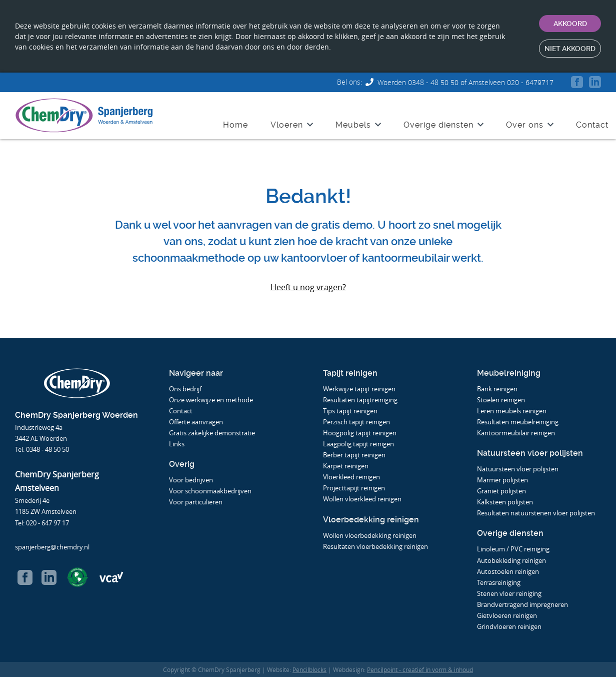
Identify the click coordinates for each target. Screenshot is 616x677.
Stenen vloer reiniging (509, 593)
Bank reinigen (497, 389)
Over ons (525, 122)
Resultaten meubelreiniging (518, 422)
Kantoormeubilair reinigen (516, 433)
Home (235, 122)
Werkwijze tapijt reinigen (359, 389)
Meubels (353, 122)
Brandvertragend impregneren (522, 604)
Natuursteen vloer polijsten (518, 469)
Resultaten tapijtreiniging (360, 400)
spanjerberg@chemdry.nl (52, 547)
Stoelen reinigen (501, 400)
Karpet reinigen (346, 466)
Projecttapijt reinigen (354, 488)
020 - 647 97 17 (47, 523)
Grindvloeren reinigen (509, 626)
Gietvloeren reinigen (507, 615)
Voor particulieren (196, 502)
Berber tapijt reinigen (354, 455)
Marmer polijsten (502, 480)
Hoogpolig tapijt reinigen (360, 433)
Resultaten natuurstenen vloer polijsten (536, 513)
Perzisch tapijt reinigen (356, 422)
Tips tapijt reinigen (350, 411)
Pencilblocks (309, 669)
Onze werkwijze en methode (211, 400)
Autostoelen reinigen (508, 571)
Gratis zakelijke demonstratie (212, 433)
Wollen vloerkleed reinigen (362, 499)
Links (177, 444)
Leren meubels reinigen (512, 411)
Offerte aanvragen (196, 422)
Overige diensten (438, 122)
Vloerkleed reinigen (351, 477)
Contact (592, 122)
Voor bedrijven (192, 480)
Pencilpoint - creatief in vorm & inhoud (420, 669)
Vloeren (287, 122)
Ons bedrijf (185, 389)
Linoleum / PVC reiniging (513, 549)
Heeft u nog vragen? (308, 287)
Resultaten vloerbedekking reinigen (375, 546)
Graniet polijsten (501, 491)
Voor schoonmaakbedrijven (211, 491)
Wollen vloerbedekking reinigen (370, 535)
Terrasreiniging (499, 582)
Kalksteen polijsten (505, 502)
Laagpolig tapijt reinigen (358, 444)
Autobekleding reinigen (511, 560)
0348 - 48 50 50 (47, 449)
